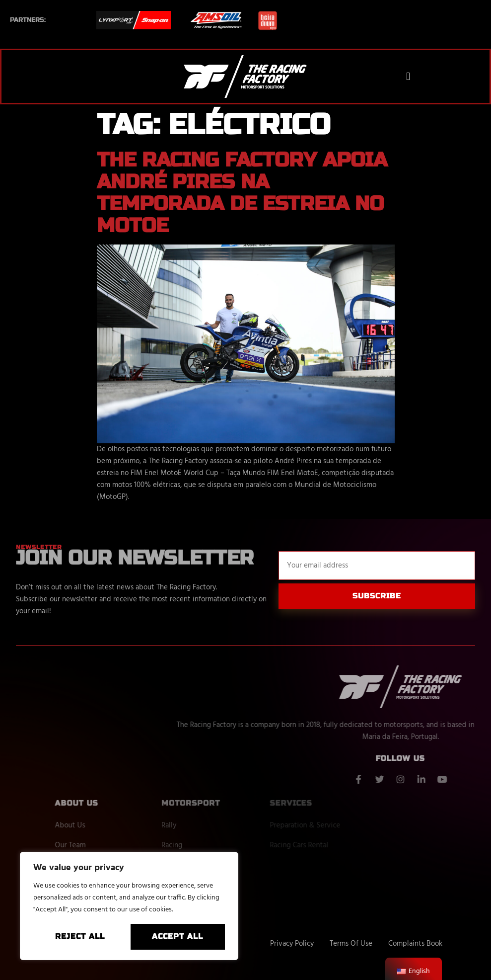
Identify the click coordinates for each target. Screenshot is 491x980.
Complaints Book (415, 944)
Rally (199, 825)
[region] (129, 906)
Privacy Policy (292, 944)
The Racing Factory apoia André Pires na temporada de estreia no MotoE (242, 193)
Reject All (80, 936)
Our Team (101, 845)
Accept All (177, 936)
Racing (202, 845)
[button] (408, 76)
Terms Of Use (351, 944)
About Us (101, 825)
